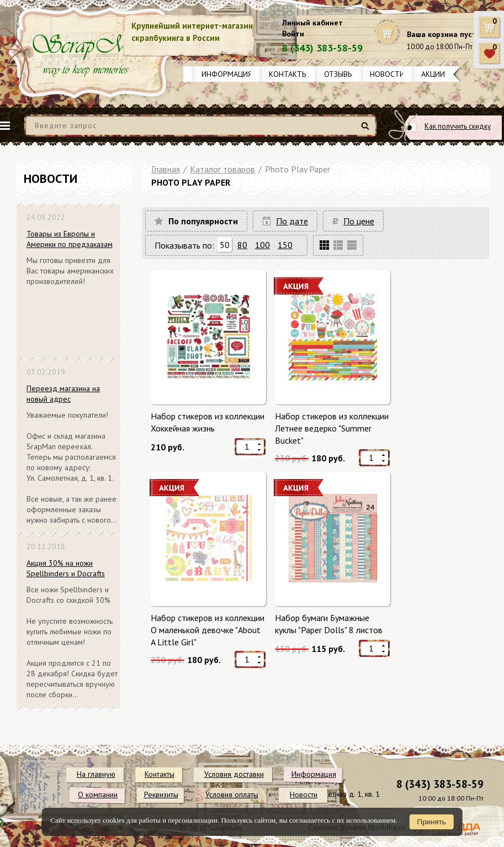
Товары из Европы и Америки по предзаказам (70, 239)
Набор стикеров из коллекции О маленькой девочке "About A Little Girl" (208, 630)
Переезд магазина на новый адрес (63, 394)
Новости (387, 74)
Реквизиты (161, 795)
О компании (98, 795)
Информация (227, 74)
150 (285, 245)
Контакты (288, 74)
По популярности (203, 221)
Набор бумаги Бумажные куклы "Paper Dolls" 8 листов (329, 624)
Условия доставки (234, 774)
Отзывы (339, 74)
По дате (292, 221)
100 (262, 245)
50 (225, 245)
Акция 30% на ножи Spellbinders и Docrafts (66, 568)
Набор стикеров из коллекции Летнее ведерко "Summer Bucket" (332, 428)
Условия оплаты (232, 795)
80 (242, 245)
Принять (432, 822)
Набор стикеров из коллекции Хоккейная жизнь (208, 422)
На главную (96, 774)
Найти (367, 130)
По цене (359, 221)
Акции (433, 74)
